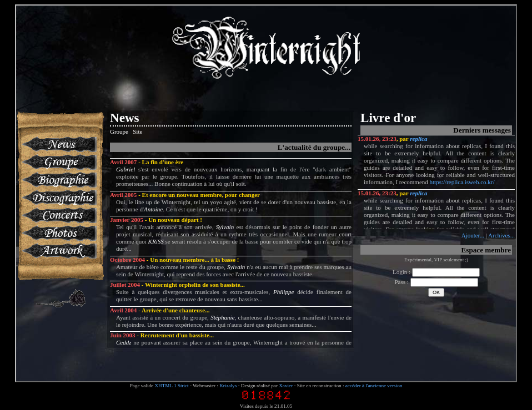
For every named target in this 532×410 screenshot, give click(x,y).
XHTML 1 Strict (171, 386)
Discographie (59, 198)
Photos (59, 233)
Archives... (501, 235)
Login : (436, 272)
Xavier (286, 386)
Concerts (59, 215)
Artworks (59, 251)
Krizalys (228, 386)
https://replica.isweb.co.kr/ (462, 182)
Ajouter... (473, 235)
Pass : (436, 282)
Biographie (59, 180)
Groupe (59, 162)
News (59, 144)
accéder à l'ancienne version (374, 386)
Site (137, 131)
